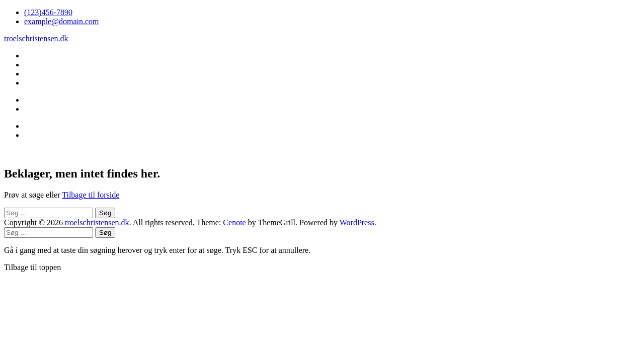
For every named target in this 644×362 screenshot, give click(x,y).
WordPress (357, 222)
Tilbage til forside (91, 195)
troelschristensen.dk (36, 38)
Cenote (234, 222)
